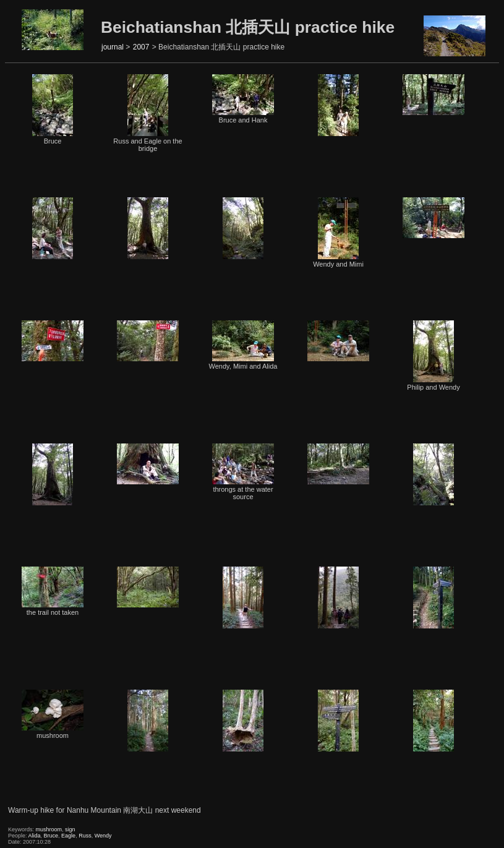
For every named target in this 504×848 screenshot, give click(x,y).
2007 (141, 47)
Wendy (103, 836)
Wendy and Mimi (338, 233)
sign (70, 829)
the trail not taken (53, 591)
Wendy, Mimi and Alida (243, 345)
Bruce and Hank (243, 99)
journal (113, 47)
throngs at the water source (243, 472)
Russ (85, 836)
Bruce (53, 109)
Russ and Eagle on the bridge (147, 113)
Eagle (68, 836)
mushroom (53, 714)
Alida (35, 836)
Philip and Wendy (433, 356)
